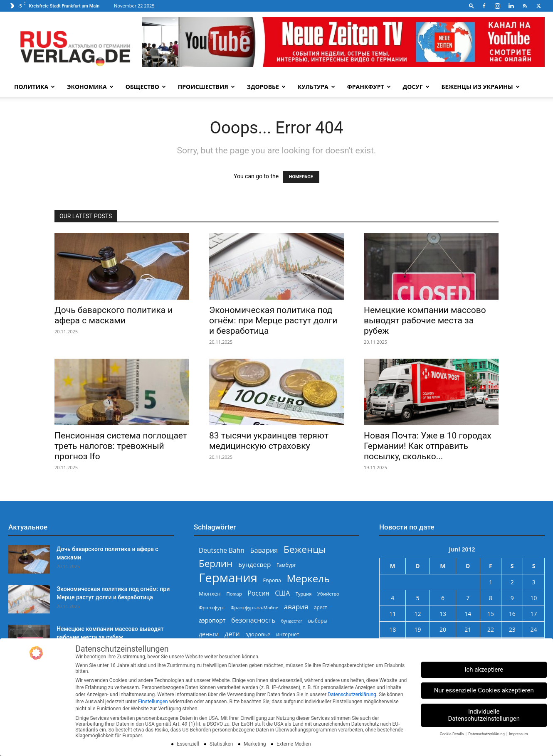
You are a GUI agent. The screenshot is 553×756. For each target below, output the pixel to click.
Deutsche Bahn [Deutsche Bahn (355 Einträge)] (222, 550)
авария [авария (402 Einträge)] (296, 607)
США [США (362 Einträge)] (282, 593)
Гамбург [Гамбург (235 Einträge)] (286, 565)
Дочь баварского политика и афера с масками (114, 315)
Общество (146, 87)
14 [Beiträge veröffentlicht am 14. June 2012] (468, 614)
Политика (35, 87)
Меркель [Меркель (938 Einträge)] (308, 578)
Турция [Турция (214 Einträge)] (304, 594)
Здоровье (266, 87)
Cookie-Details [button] (452, 734)
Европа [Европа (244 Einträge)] (272, 580)
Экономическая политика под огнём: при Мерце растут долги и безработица (273, 320)
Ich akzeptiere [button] (484, 670)
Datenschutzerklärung (352, 694)
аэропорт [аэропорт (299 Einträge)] (212, 620)
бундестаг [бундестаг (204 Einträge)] (292, 621)
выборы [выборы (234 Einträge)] (318, 621)
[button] (472, 6)
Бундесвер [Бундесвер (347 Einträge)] (254, 564)
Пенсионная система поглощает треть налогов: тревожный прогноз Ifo (121, 446)
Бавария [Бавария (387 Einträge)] (264, 550)
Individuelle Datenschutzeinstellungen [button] (484, 715)
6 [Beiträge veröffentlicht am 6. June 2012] (443, 598)
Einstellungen (153, 702)
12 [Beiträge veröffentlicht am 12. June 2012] (418, 614)
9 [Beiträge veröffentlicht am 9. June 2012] (512, 598)
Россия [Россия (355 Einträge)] (259, 593)
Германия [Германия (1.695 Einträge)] (228, 578)
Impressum (518, 734)
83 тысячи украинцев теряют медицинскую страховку (269, 441)
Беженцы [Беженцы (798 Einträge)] (305, 549)
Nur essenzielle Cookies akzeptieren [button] (484, 690)
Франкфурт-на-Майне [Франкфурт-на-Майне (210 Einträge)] (254, 607)
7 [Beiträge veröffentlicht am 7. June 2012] (468, 598)
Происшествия (206, 87)
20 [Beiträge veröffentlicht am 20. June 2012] (443, 629)
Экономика (90, 87)
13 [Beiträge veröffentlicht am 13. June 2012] (443, 614)
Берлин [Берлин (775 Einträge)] (216, 563)
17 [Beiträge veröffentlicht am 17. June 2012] (534, 614)
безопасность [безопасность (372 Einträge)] (253, 620)
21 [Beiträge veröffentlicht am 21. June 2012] (468, 629)
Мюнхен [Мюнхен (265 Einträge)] (210, 593)
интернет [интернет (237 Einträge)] (288, 634)
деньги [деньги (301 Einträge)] (209, 634)
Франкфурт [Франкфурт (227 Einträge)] (212, 607)
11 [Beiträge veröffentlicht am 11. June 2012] (393, 614)
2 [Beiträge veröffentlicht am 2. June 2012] (512, 582)
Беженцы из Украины (481, 87)
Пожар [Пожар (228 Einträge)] (234, 594)
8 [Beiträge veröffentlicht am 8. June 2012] (491, 598)
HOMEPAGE (301, 177)
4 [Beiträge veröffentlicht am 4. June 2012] (393, 598)
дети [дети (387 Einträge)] (232, 634)
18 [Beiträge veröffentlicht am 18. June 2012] (393, 629)
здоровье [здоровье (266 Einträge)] (258, 634)
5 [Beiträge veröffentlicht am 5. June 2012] (418, 598)
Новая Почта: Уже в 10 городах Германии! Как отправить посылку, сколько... (428, 446)
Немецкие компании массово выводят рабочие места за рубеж (425, 320)
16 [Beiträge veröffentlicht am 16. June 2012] (512, 614)
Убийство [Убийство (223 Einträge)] (328, 594)
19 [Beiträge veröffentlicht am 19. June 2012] (418, 629)
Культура (316, 87)
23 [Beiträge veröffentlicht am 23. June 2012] (512, 629)
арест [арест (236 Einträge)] (321, 607)
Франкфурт (369, 87)
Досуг (416, 87)
